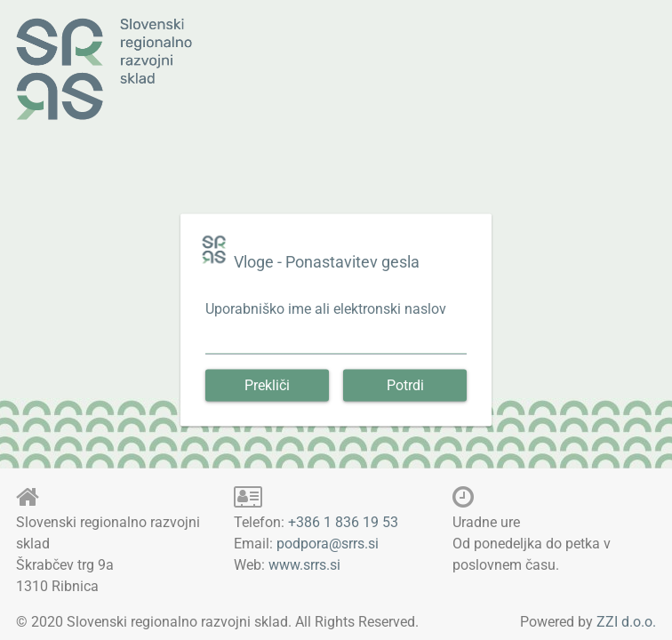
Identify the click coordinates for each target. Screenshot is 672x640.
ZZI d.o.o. (626, 622)
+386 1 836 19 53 (343, 522)
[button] (267, 386)
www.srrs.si (304, 565)
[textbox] (336, 344)
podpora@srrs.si (328, 544)
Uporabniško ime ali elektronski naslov (326, 309)
